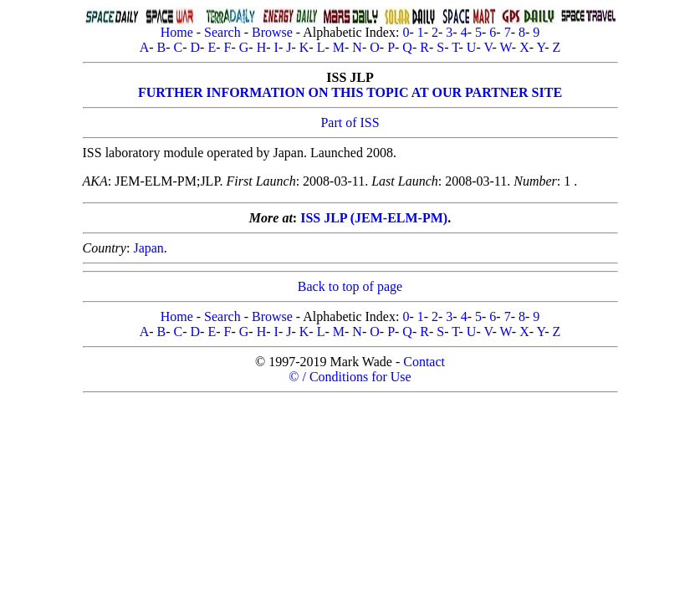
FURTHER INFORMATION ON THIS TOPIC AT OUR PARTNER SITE (350, 92)
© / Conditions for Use (350, 377)
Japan (148, 248)
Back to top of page (350, 286)
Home (177, 32)
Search (222, 32)
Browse (272, 32)
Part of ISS (350, 122)
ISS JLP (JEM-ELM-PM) (374, 218)
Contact (424, 362)
